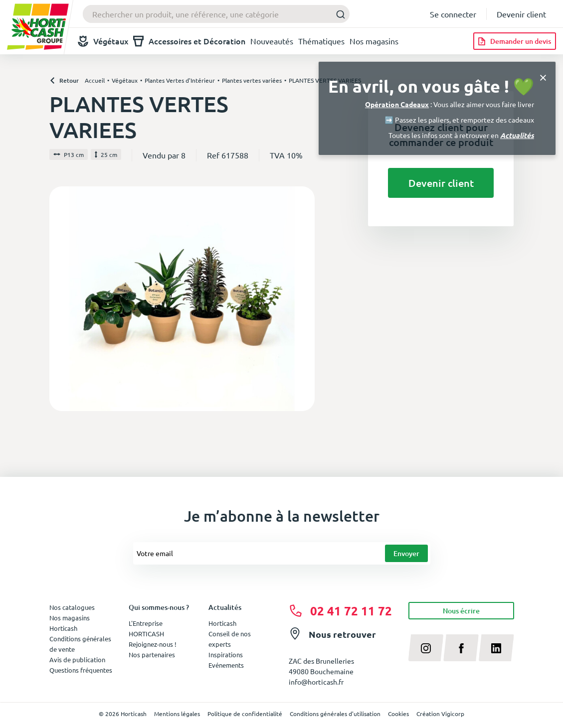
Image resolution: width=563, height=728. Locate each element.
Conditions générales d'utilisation (335, 714)
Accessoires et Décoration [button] (189, 41)
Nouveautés (272, 41)
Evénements (226, 665)
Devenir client (521, 14)
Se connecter (453, 14)
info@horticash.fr (316, 682)
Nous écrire (461, 611)
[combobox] (216, 14)
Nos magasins (374, 41)
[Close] (543, 76)
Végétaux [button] (103, 41)
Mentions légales (177, 714)
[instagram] (426, 648)
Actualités (517, 135)
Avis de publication (77, 659)
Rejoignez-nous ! (153, 644)
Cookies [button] (398, 714)
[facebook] (461, 648)
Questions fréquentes (81, 670)
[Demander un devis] (515, 41)
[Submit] (338, 14)
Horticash (222, 623)
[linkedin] (496, 648)
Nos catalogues (72, 607)
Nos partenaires (152, 655)
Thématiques (321, 41)
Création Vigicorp (440, 714)
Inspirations (226, 655)
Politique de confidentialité (245, 714)
